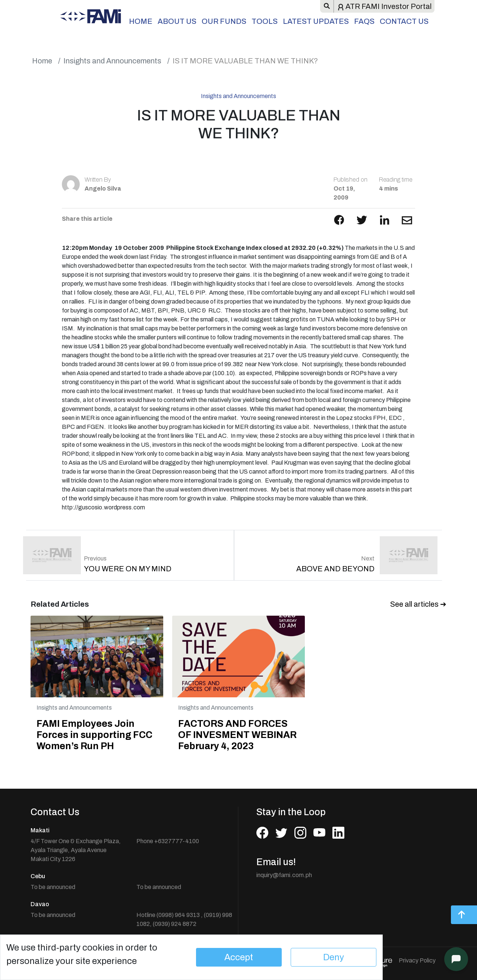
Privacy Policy (417, 960)
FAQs (364, 21)
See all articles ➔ (418, 604)
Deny (334, 957)
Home (141, 21)
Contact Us (404, 21)
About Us (177, 21)
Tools (265, 21)
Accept (239, 957)
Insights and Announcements (112, 61)
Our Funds (224, 21)
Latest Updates (316, 21)
